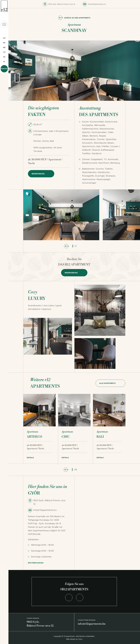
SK (4, 57)
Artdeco (34, 437)
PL (4, 62)
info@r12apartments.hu (97, 4)
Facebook (69, 598)
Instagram (80, 598)
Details (30, 458)
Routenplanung (36, 563)
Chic (66, 437)
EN (4, 43)
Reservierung (4, 69)
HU (4, 38)
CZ (4, 52)
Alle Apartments (107, 383)
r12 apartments (4, 6)
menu (4, 24)
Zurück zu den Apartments (77, 18)
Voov (80, 639)
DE (4, 47)
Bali (100, 437)
